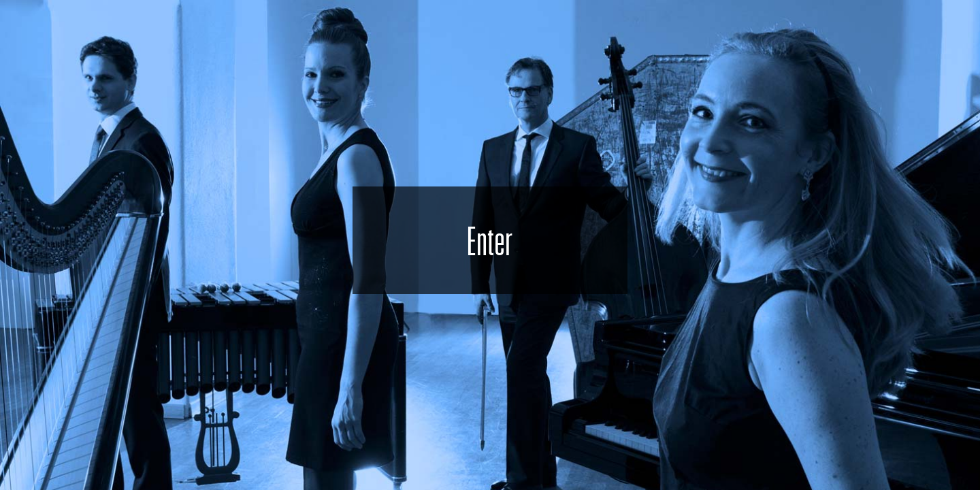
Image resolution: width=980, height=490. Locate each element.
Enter (490, 240)
